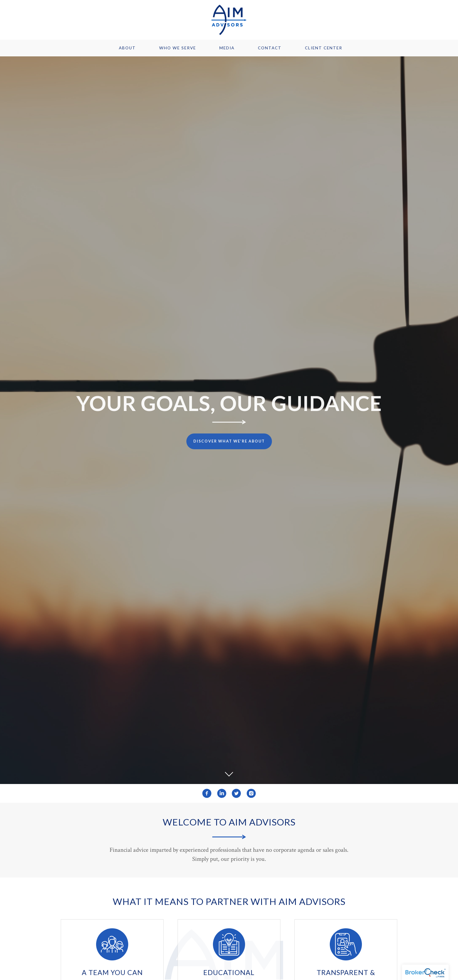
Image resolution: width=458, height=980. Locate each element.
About (127, 48)
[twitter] (236, 793)
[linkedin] (222, 793)
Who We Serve (178, 48)
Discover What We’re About (229, 441)
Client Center (324, 48)
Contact (270, 48)
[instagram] (251, 793)
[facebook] (207, 793)
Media (227, 48)
